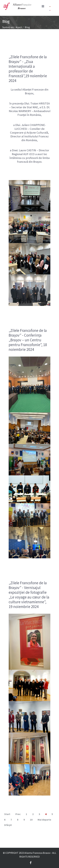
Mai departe (44, 820)
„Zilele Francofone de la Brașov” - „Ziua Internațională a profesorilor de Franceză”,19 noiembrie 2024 (28, 69)
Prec (18, 814)
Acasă (19, 27)
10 (31, 820)
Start (7, 814)
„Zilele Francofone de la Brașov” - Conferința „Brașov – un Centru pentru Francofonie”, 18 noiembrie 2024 (28, 340)
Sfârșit (8, 825)
